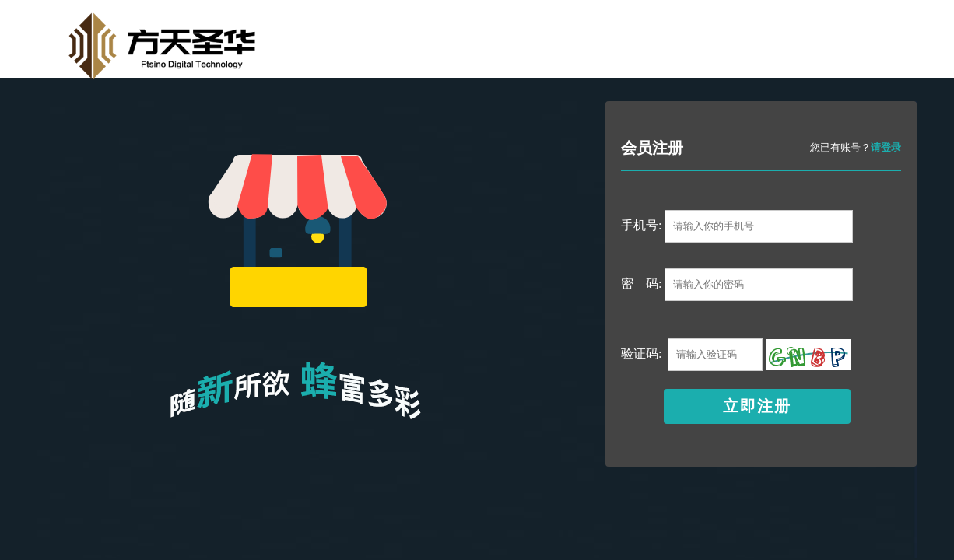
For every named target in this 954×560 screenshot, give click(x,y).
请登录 (886, 147)
